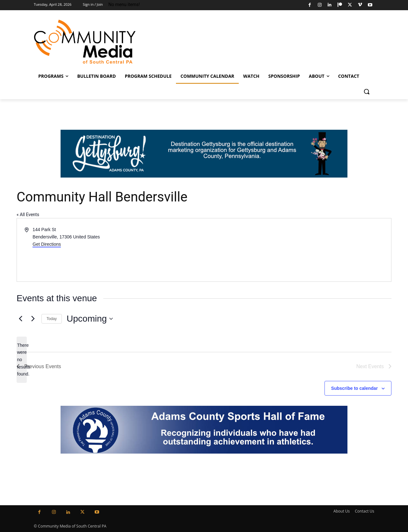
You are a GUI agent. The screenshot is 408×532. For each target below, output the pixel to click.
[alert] (22, 360)
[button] (367, 91)
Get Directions (47, 244)
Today (52, 319)
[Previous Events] (20, 319)
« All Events (28, 215)
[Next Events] (33, 319)
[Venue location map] (297, 250)
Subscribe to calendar (354, 388)
